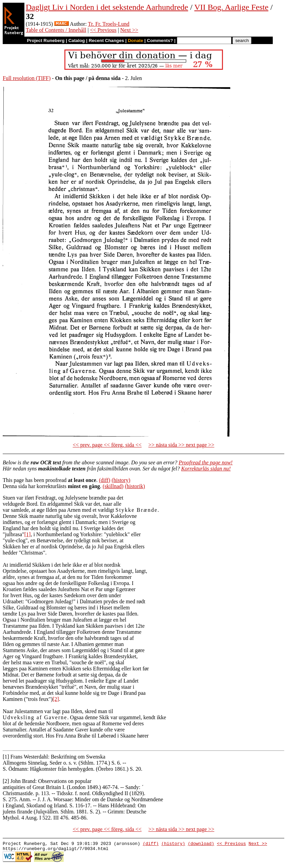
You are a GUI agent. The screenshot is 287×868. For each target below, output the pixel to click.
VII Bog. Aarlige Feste (231, 7)
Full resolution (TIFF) (27, 78)
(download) (201, 844)
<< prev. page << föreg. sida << (107, 445)
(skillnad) (113, 486)
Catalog (77, 41)
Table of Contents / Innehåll (56, 30)
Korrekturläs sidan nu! (206, 469)
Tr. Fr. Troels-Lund (109, 24)
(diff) (105, 480)
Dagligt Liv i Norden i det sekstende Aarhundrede (107, 7)
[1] (28, 534)
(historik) (135, 486)
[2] (56, 699)
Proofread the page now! (206, 462)
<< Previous (103, 30)
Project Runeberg (46, 41)
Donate (135, 41)
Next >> (129, 30)
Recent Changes (106, 41)
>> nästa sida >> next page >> (181, 445)
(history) (121, 480)
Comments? (160, 41)
